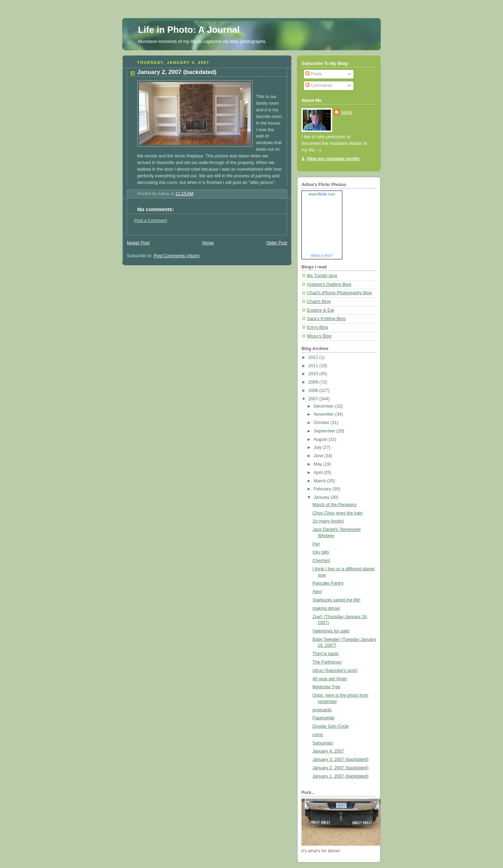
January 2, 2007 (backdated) (341, 768)
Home (208, 243)
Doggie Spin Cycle (331, 726)
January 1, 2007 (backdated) (341, 776)
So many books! (328, 521)
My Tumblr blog (322, 276)
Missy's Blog (319, 336)
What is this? (322, 255)
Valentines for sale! (331, 631)
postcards (322, 710)
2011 (314, 366)
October (322, 423)
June (319, 456)
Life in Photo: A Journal (189, 30)
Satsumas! (323, 743)
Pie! (316, 544)
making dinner (326, 608)
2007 (314, 399)
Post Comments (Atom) (177, 256)
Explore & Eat (320, 310)
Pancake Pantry (328, 583)
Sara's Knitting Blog (326, 319)
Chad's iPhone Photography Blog (339, 293)
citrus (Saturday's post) (335, 670)
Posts (314, 74)
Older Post (277, 243)
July (318, 447)
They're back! (326, 654)
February (323, 489)
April (319, 473)
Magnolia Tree (327, 687)
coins (318, 735)
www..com (322, 194)
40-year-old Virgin (330, 679)
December (325, 406)
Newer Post (138, 243)
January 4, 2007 (328, 751)
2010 (314, 374)
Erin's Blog (318, 327)
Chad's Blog (319, 302)
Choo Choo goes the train (338, 513)
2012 (314, 357)
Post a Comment (151, 221)
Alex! (318, 592)
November (325, 414)
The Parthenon (327, 662)
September (325, 431)
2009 (314, 382)
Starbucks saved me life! (337, 600)
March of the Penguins (335, 505)
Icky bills (321, 552)
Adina (347, 112)
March (320, 481)
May (318, 464)
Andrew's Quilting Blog (329, 284)
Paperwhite (324, 718)
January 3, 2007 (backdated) (341, 759)
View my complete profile (333, 159)
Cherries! (322, 561)
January (322, 497)
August (321, 439)
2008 (314, 391)
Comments (319, 86)
